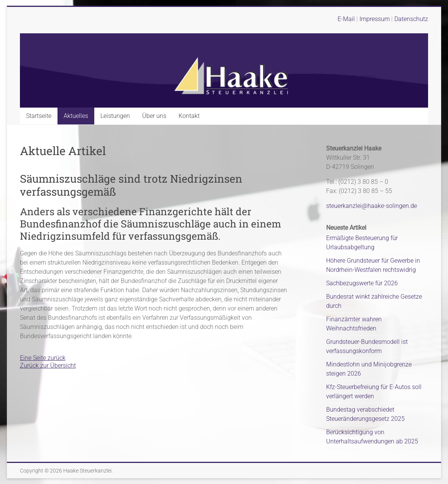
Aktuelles (76, 116)
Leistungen (115, 116)
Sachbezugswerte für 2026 (362, 283)
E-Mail (346, 19)
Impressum (375, 19)
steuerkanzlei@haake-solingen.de (372, 206)
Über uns (154, 116)
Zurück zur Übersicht (48, 365)
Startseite (39, 116)
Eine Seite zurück (43, 358)
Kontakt (189, 116)
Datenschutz (411, 19)
